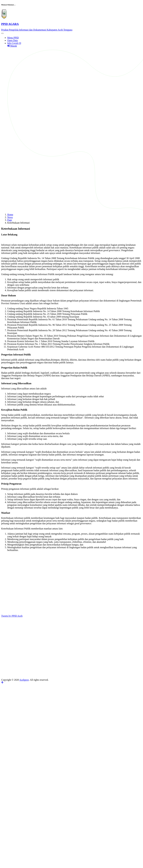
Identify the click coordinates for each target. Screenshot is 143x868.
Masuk (12, 46)
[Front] (71, 24)
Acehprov (24, 680)
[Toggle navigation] (2, 33)
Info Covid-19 (14, 43)
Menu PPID (13, 38)
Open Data (12, 40)
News (10, 217)
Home (10, 215)
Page (10, 220)
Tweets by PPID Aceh (12, 616)
